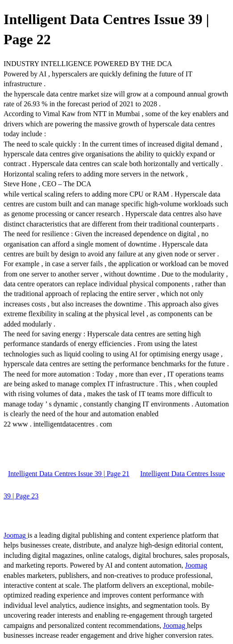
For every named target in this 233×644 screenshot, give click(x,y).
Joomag (16, 535)
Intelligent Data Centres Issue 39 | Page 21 (69, 474)
